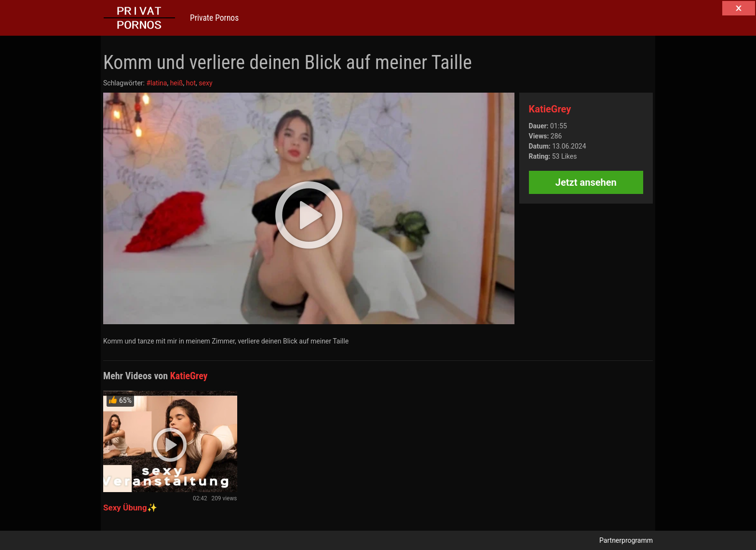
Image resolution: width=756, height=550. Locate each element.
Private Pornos (214, 18)
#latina (156, 83)
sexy (205, 83)
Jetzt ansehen (586, 182)
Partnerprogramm (626, 540)
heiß (177, 83)
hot (191, 83)
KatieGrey (550, 109)
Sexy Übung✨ (130, 508)
